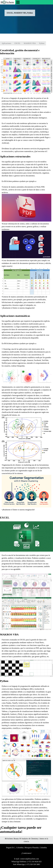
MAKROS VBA (30, 43)
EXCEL (18, 43)
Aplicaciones (6, 43)
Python (42, 43)
